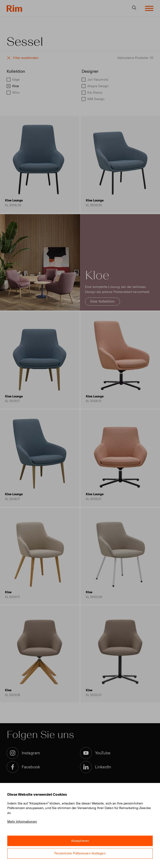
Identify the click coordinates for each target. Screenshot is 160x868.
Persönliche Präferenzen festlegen (80, 853)
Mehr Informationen (22, 822)
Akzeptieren (80, 841)
